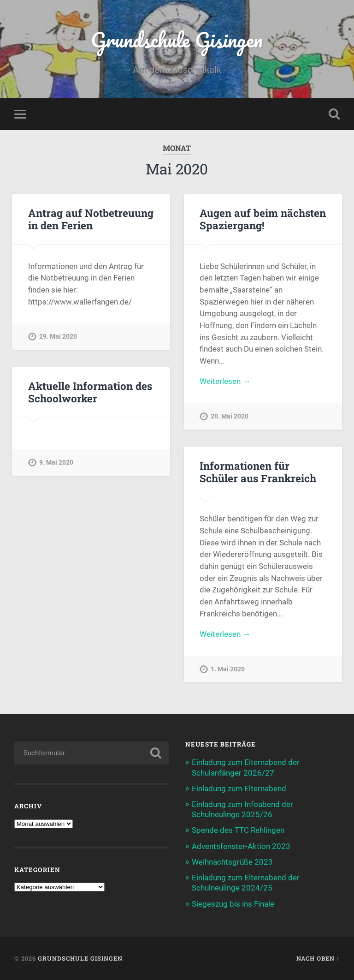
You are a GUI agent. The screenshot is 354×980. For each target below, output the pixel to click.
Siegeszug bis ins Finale (233, 904)
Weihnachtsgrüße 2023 (232, 862)
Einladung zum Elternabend (239, 789)
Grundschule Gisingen (177, 39)
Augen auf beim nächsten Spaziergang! (263, 219)
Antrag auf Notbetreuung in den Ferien (91, 219)
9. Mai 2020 (56, 463)
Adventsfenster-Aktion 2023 (241, 846)
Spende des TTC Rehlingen (238, 830)
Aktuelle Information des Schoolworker (90, 392)
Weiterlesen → (225, 381)
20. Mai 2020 (230, 416)
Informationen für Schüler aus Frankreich (258, 472)
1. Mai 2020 (228, 669)
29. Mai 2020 (58, 337)
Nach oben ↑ (318, 958)
